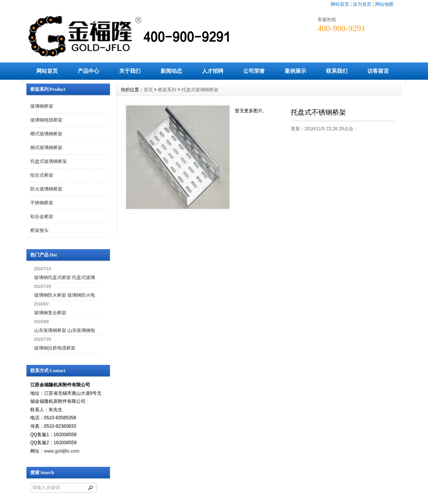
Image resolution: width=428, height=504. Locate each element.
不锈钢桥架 (42, 203)
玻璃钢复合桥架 (50, 313)
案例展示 (295, 71)
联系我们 (337, 71)
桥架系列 (167, 90)
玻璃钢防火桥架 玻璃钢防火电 (65, 295)
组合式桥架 (42, 175)
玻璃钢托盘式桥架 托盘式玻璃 (65, 277)
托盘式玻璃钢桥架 (49, 161)
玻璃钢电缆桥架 (46, 120)
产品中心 (89, 71)
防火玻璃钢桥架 (46, 189)
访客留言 (378, 71)
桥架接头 (39, 230)
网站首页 (340, 4)
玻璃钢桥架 (42, 106)
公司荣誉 (254, 71)
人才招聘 (213, 71)
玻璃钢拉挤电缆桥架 (55, 348)
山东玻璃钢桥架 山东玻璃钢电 (65, 330)
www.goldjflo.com (62, 451)
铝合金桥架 (42, 217)
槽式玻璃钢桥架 (46, 134)
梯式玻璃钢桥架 (46, 148)
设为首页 (362, 4)
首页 (148, 90)
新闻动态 (171, 71)
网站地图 (384, 4)
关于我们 (130, 71)
